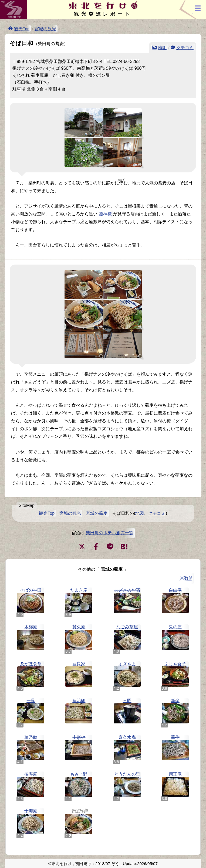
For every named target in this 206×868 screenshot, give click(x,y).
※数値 (186, 578)
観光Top (22, 28)
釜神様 (105, 214)
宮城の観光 (45, 29)
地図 (162, 47)
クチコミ (185, 47)
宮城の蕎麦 (97, 513)
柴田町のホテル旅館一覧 (110, 533)
